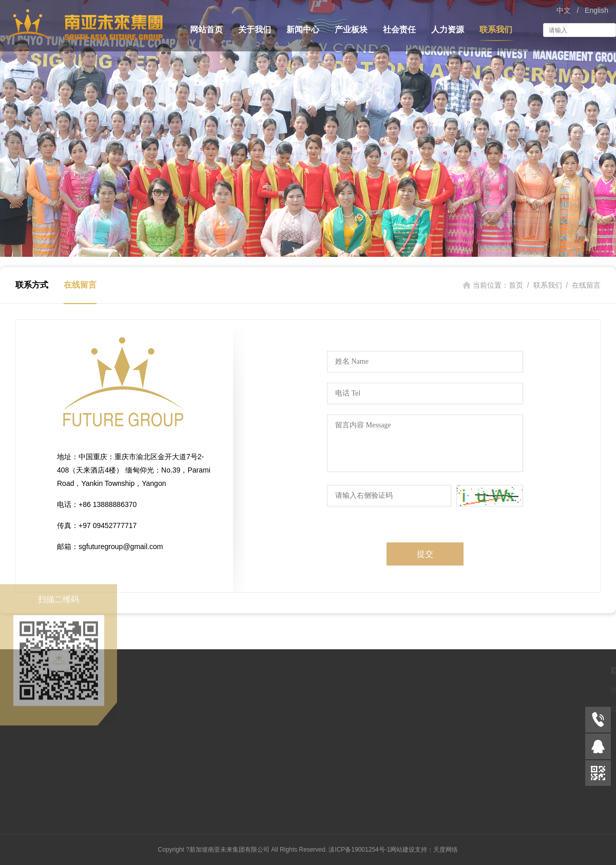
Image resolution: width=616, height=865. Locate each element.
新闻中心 (303, 30)
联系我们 (496, 30)
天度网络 (446, 850)
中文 (564, 10)
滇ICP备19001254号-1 (359, 850)
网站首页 (206, 30)
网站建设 (402, 850)
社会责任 (399, 30)
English (596, 10)
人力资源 (448, 30)
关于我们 (255, 30)
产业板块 (351, 30)
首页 (516, 285)
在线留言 (80, 285)
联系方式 (32, 285)
